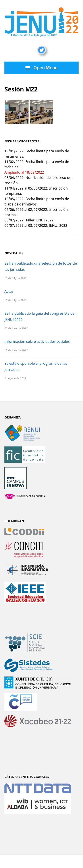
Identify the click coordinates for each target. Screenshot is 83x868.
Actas (9, 291)
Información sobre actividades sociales (37, 341)
